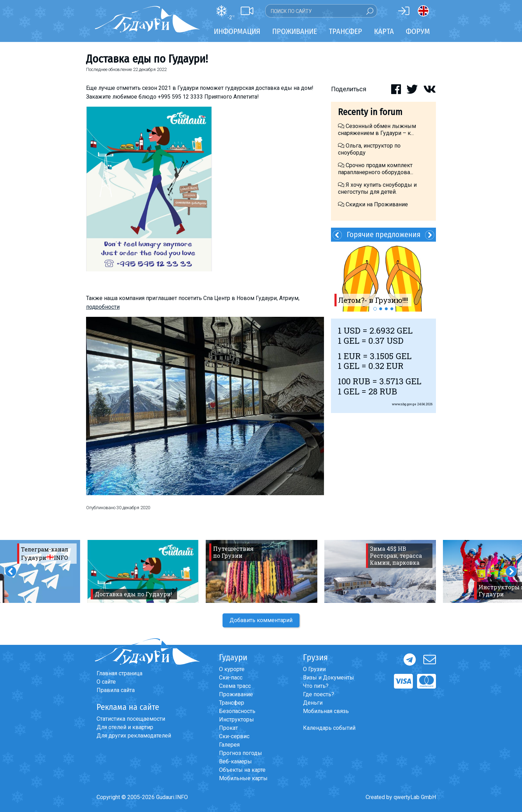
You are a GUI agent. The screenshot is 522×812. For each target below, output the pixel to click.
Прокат (228, 728)
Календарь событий (329, 728)
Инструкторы (237, 720)
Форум (418, 31)
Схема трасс (235, 686)
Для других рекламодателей (134, 736)
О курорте (232, 669)
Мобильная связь (326, 711)
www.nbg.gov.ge (404, 404)
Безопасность (237, 711)
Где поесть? (319, 694)
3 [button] (386, 309)
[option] (383, 277)
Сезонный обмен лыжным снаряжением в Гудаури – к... (377, 130)
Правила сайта (116, 690)
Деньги (313, 703)
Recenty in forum (370, 112)
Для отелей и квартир (125, 727)
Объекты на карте (242, 770)
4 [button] (392, 309)
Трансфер (232, 703)
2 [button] (381, 309)
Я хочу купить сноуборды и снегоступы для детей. (377, 188)
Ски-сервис (234, 736)
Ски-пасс (231, 678)
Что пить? (316, 686)
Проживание (236, 694)
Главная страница (119, 673)
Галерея (229, 745)
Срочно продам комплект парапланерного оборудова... (376, 169)
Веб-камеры (235, 761)
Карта (384, 31)
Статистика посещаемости (131, 719)
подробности (103, 307)
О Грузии (314, 669)
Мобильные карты (243, 778)
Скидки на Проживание (373, 204)
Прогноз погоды (241, 753)
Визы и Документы (329, 678)
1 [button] (375, 309)
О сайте (106, 682)
